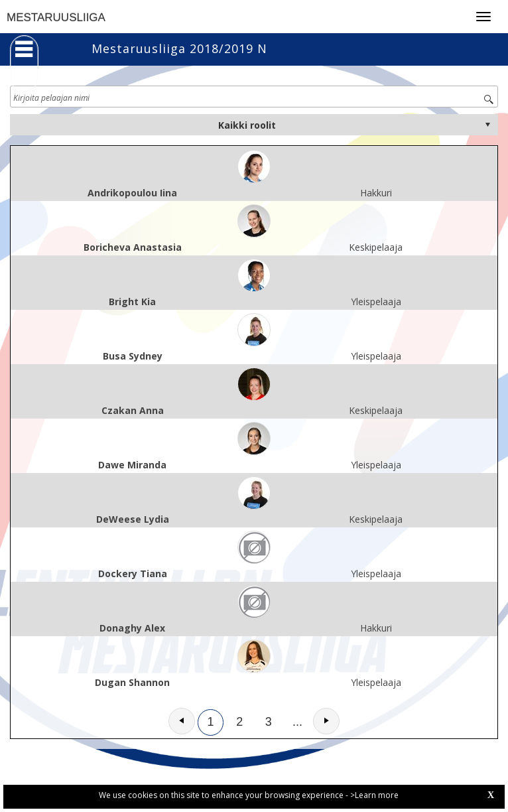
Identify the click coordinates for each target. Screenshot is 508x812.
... (297, 722)
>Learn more (374, 795)
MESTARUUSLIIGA (56, 18)
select (487, 125)
